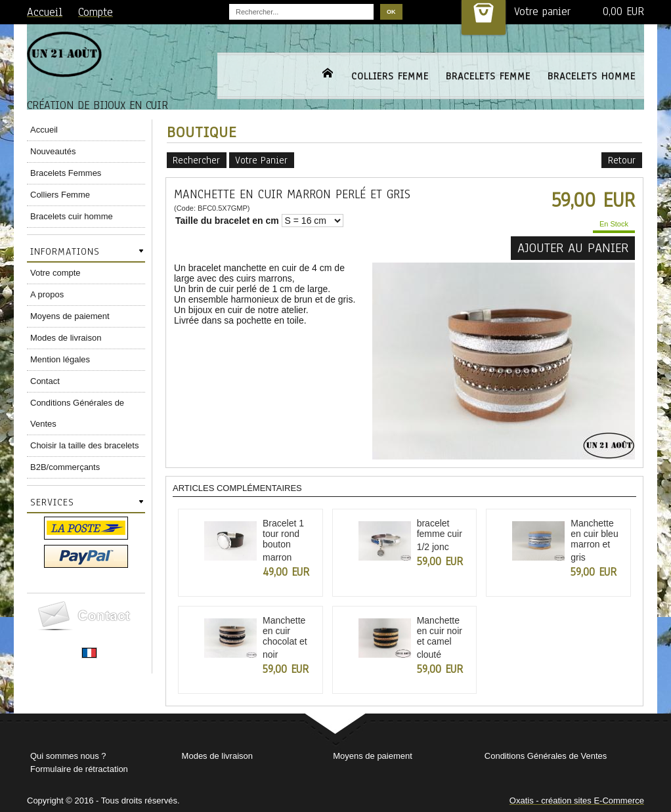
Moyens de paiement (70, 316)
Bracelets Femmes (66, 173)
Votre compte (55, 273)
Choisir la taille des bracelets (84, 445)
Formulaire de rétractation (79, 769)
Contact (45, 381)
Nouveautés (53, 151)
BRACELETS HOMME (592, 76)
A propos (47, 294)
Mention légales (60, 359)
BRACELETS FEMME (488, 76)
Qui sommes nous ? (68, 756)
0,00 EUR (623, 11)
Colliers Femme (60, 195)
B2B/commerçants (65, 467)
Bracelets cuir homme (72, 216)
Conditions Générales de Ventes (77, 413)
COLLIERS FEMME (390, 76)
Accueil (44, 130)
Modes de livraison (66, 338)
